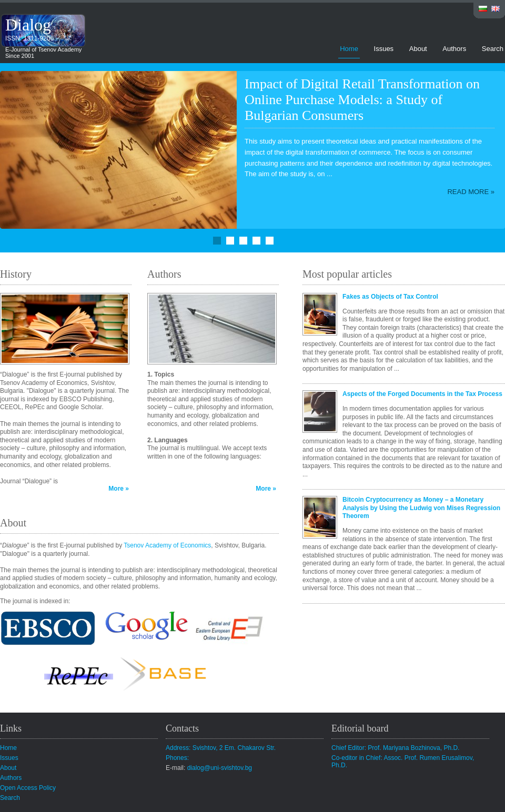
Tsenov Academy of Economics (167, 545)
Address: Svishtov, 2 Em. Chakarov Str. (221, 748)
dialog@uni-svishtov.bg (220, 768)
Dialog (28, 25)
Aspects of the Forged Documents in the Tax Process (422, 394)
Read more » (471, 192)
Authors (454, 49)
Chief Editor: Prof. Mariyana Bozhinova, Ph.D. (395, 748)
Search (493, 49)
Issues (384, 49)
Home (349, 49)
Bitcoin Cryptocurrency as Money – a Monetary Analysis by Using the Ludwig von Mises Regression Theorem (421, 508)
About (418, 49)
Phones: (177, 758)
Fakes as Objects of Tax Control (390, 297)
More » (119, 489)
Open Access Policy (28, 788)
